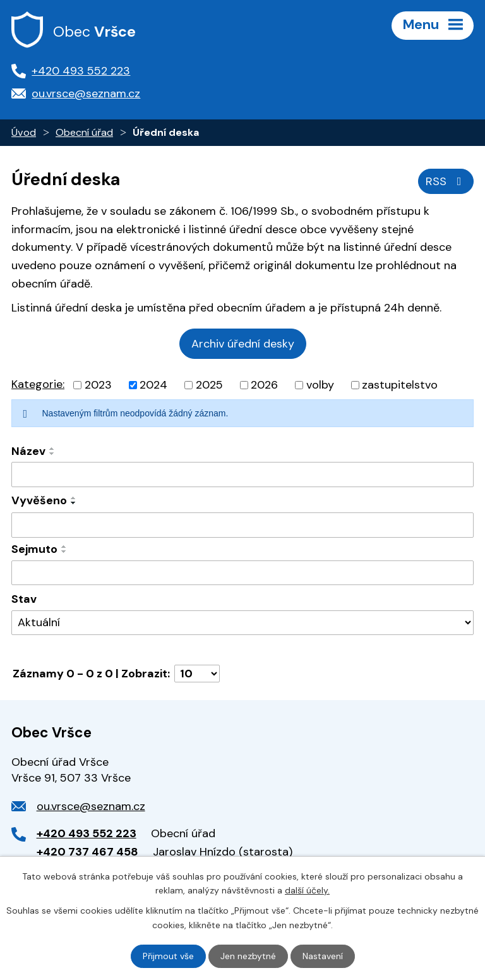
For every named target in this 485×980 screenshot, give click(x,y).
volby (320, 385)
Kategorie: (38, 384)
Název (28, 451)
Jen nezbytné (248, 956)
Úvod (24, 132)
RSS (446, 181)
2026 (264, 385)
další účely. (307, 890)
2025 (209, 385)
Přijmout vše (168, 956)
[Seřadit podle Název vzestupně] (52, 449)
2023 (98, 385)
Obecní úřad (84, 132)
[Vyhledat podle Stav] (242, 623)
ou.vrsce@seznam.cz (91, 806)
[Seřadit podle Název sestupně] (52, 454)
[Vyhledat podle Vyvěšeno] (242, 525)
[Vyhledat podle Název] (242, 475)
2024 (153, 385)
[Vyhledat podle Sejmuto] (242, 573)
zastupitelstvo (400, 385)
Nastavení (323, 956)
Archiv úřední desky (243, 344)
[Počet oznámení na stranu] (197, 674)
